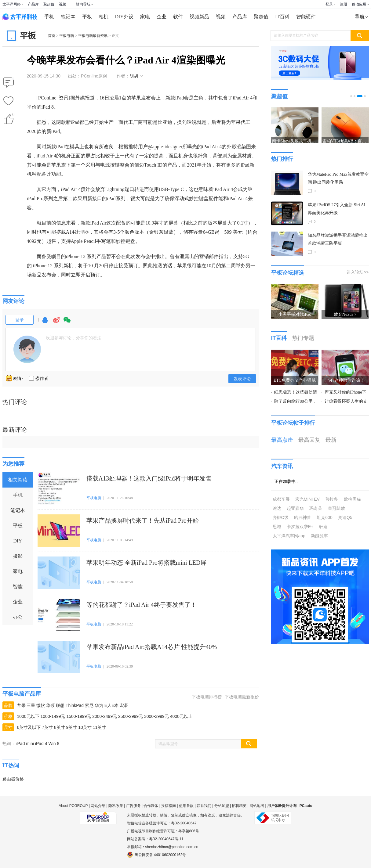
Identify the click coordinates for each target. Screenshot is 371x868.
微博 (56, 323)
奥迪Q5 (345, 517)
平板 (87, 17)
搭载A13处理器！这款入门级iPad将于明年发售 (149, 478)
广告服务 (133, 806)
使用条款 (186, 806)
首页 (52, 36)
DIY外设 (124, 17)
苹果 (21, 705)
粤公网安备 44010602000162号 (157, 855)
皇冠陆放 (336, 508)
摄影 (18, 556)
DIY (17, 541)
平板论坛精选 (288, 273)
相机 (104, 17)
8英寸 (60, 727)
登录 (329, 4)
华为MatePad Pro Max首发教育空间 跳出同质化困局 (338, 178)
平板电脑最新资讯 (93, 36)
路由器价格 (13, 779)
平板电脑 (67, 36)
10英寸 (85, 727)
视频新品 (199, 17)
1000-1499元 (53, 716)
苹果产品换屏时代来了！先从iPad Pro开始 (143, 520)
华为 (99, 705)
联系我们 (204, 806)
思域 (277, 527)
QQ (45, 323)
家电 (145, 17)
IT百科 (282, 17)
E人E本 (112, 705)
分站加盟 (222, 806)
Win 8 (54, 744)
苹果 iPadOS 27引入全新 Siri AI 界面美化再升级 (337, 209)
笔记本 (68, 17)
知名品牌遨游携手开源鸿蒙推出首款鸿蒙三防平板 (338, 239)
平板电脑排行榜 (207, 697)
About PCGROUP (73, 806)
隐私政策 (116, 806)
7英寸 (47, 727)
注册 (344, 4)
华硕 (50, 705)
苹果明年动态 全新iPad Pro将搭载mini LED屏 (147, 563)
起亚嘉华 (295, 508)
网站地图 (257, 806)
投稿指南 (169, 806)
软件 (178, 17)
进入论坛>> (358, 272)
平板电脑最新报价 (242, 697)
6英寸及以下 (29, 727)
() (13, 116)
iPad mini (25, 744)
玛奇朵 (316, 508)
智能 (18, 587)
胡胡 (134, 76)
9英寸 (72, 727)
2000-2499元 (105, 716)
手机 (49, 17)
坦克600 (324, 517)
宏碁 (124, 705)
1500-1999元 (79, 716)
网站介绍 (98, 806)
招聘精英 (239, 806)
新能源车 (319, 536)
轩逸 (323, 527)
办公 (18, 617)
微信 (67, 323)
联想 (60, 705)
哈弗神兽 (303, 517)
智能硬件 (306, 17)
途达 (277, 508)
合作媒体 (151, 806)
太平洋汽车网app (289, 536)
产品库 (33, 4)
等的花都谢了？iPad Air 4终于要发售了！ (142, 605)
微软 (41, 705)
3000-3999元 (156, 716)
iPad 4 (41, 744)
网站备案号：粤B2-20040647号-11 (155, 839)
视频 (63, 4)
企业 (162, 17)
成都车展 (281, 499)
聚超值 (49, 4)
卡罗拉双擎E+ (300, 527)
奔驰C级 (281, 517)
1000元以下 (28, 716)
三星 (31, 705)
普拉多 (332, 499)
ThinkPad (75, 705)
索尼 (89, 705)
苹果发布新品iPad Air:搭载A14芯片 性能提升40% (152, 647)
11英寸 (100, 727)
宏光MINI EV (307, 499)
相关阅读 (18, 480)
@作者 (42, 378)
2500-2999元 (131, 716)
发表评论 (242, 379)
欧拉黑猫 (352, 499)
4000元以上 (181, 716)
